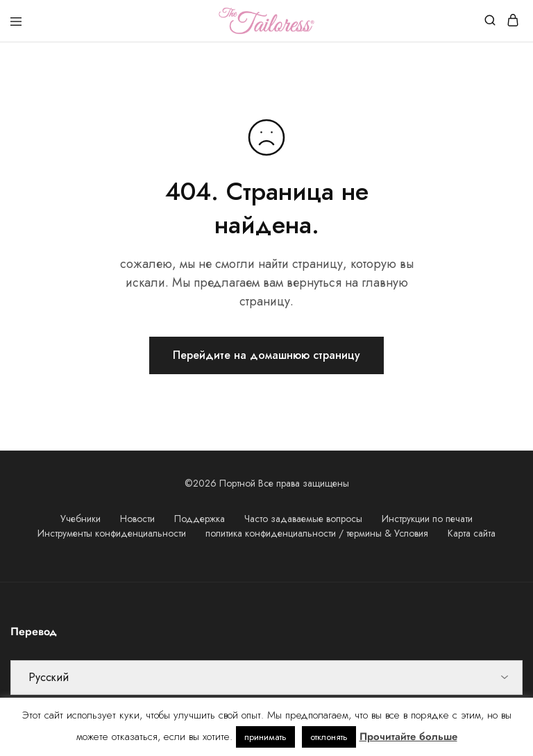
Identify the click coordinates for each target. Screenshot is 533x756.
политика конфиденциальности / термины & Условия (317, 533)
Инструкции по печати (427, 519)
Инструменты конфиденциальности (112, 533)
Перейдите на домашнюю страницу (266, 355)
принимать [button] (265, 737)
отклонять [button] (329, 737)
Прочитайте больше (408, 737)
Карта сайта (472, 533)
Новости (137, 519)
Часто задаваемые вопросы (303, 519)
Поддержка (200, 519)
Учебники (81, 519)
